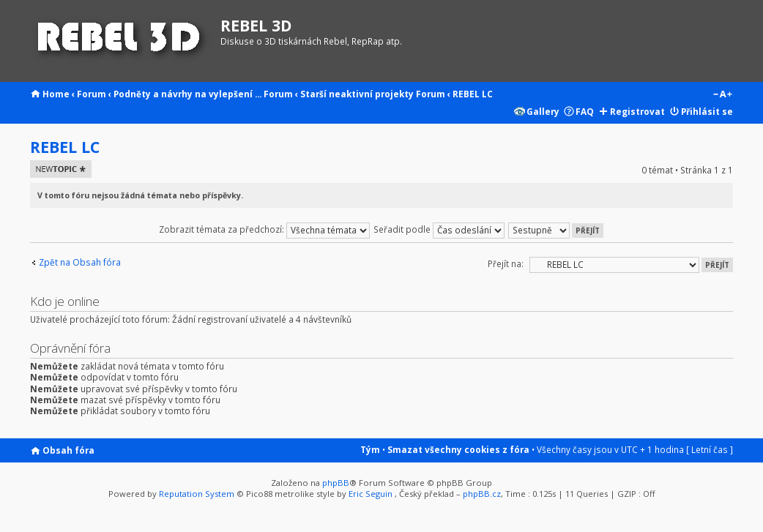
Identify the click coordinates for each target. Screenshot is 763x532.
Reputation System (197, 494)
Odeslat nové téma (61, 169)
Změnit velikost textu (722, 95)
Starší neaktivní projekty (357, 94)
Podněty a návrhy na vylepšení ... (187, 94)
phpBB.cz (482, 494)
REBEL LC (473, 94)
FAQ (585, 111)
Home (56, 94)
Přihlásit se (707, 111)
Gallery (543, 111)
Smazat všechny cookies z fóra (458, 449)
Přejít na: (506, 263)
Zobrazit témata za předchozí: (264, 229)
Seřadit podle (439, 229)
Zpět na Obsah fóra (80, 262)
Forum (92, 94)
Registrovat (637, 111)
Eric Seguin (371, 494)
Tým (370, 449)
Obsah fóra (68, 450)
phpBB (336, 483)
